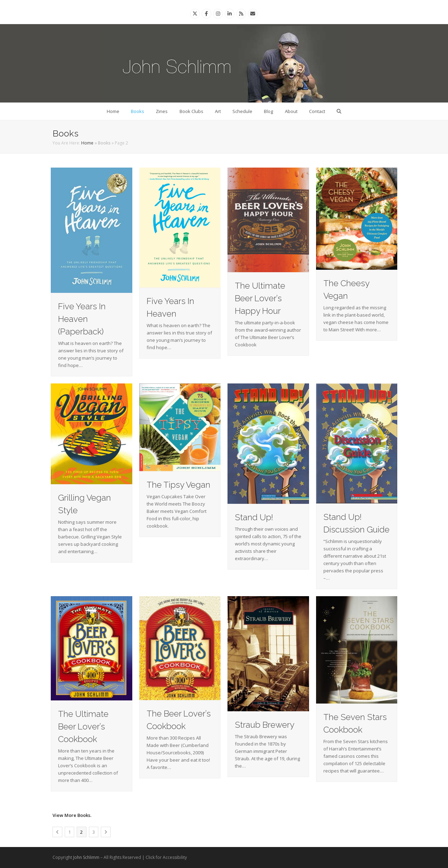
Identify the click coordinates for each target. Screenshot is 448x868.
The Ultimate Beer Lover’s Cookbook (83, 726)
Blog (268, 111)
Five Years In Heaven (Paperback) (82, 319)
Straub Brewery (265, 725)
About (291, 111)
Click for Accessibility (166, 857)
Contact (317, 111)
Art (218, 111)
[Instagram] (218, 13)
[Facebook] (206, 13)
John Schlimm (86, 857)
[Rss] (241, 13)
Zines (162, 111)
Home (113, 111)
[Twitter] (195, 13)
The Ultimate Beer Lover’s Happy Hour (260, 298)
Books (138, 111)
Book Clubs (191, 111)
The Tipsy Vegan (178, 485)
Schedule (242, 111)
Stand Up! (254, 517)
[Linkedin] (230, 13)
